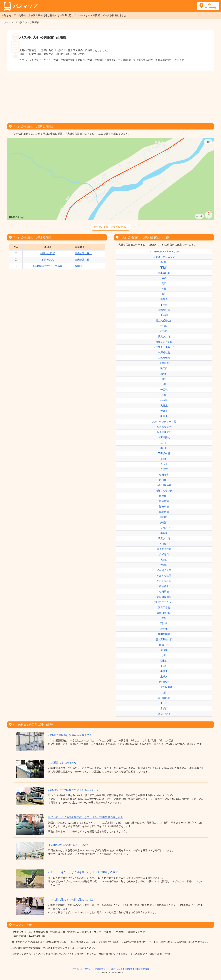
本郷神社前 (164, 310)
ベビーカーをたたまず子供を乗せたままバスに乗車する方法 (83, 872)
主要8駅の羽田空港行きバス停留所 (68, 845)
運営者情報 (144, 969)
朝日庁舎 (164, 475)
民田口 (164, 368)
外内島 (164, 400)
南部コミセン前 (164, 342)
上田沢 (164, 666)
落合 (164, 278)
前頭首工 (164, 586)
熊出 (164, 294)
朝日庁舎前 (164, 608)
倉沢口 (164, 708)
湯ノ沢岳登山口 (164, 639)
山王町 (164, 448)
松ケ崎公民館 (164, 570)
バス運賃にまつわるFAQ (62, 763)
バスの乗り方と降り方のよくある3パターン (73, 790)
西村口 (164, 661)
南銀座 (164, 533)
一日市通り (164, 528)
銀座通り (164, 496)
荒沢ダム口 (164, 337)
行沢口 (164, 326)
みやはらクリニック (164, 257)
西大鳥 (164, 623)
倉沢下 (164, 469)
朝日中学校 (164, 714)
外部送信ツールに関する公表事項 (111, 969)
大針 (164, 693)
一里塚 (164, 390)
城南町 (164, 374)
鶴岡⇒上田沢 (48, 253)
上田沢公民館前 (164, 687)
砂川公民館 (164, 698)
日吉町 (164, 459)
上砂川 (164, 677)
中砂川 (164, 671)
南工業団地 (164, 437)
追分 (164, 379)
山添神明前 (164, 358)
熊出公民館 (164, 273)
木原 (164, 289)
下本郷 (164, 305)
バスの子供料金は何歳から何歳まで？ (70, 735)
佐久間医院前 (164, 549)
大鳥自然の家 (164, 613)
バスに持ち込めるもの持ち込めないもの (71, 900)
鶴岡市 (79, 266)
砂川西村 (164, 682)
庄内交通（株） (83, 253)
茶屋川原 (164, 363)
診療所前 (164, 501)
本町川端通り (164, 485)
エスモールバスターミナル (164, 251)
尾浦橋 (164, 650)
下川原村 (164, 544)
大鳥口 (164, 560)
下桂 (164, 395)
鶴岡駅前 (164, 512)
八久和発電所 (164, 427)
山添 (164, 384)
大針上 (164, 406)
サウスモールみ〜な (164, 347)
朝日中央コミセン (164, 602)
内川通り (164, 480)
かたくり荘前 (164, 576)
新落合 (164, 299)
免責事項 (132, 969)
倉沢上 (164, 464)
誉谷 (164, 618)
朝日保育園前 (164, 597)
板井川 (164, 416)
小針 (164, 655)
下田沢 (164, 703)
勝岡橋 (164, 629)
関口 (164, 283)
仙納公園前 (164, 634)
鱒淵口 (164, 517)
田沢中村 (164, 645)
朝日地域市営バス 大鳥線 (48, 266)
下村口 (164, 267)
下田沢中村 (164, 453)
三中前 (164, 443)
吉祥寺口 (164, 554)
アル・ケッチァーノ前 (164, 422)
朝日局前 (164, 592)
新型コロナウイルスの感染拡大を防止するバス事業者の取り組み (86, 817)
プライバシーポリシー (83, 969)
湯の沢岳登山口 (164, 321)
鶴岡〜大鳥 (48, 260)
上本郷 (164, 315)
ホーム (7, 22)
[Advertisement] (110, 96)
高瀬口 (164, 262)
